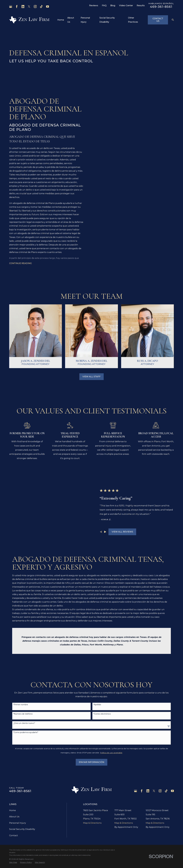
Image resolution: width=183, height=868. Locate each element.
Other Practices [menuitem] (133, 20)
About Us (14, 791)
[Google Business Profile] (11, 7)
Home (12, 784)
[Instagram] (35, 7)
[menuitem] (13, 837)
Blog (113, 5)
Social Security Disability (22, 803)
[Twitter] (29, 7)
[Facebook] (17, 7)
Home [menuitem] (61, 20)
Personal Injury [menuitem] (85, 20)
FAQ (104, 5)
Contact (14, 810)
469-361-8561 (161, 7)
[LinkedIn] (23, 7)
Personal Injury (18, 797)
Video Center (126, 5)
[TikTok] (41, 7)
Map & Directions (92, 797)
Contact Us (158, 20)
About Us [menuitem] (71, 20)
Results (141, 5)
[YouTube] (48, 7)
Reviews (94, 5)
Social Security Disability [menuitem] (107, 20)
